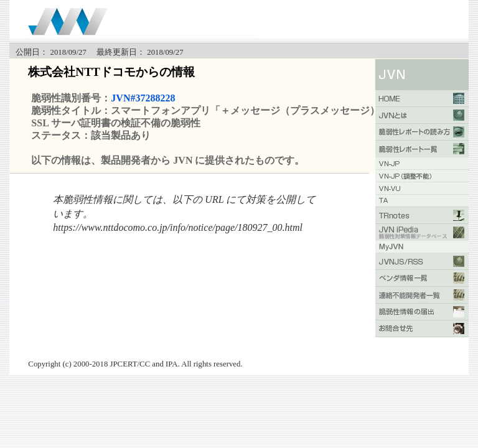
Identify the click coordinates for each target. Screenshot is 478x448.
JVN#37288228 (143, 98)
